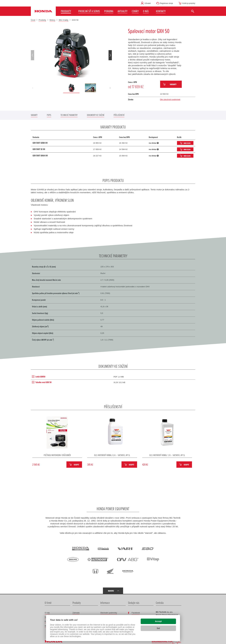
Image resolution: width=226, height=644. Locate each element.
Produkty (42, 20)
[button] (147, 11)
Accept (158, 621)
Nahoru (111, 591)
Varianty (173, 84)
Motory (52, 20)
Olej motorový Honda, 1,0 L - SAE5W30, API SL (167, 455)
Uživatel (148, 3)
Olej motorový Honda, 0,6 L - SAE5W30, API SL (112, 455)
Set (158, 628)
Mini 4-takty (63, 20)
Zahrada (76, 613)
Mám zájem (187, 143)
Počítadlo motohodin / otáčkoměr (57, 455)
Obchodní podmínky (109, 613)
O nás (47, 613)
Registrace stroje (166, 3)
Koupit (76, 465)
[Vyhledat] (193, 11)
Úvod (33, 20)
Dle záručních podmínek (170, 99)
